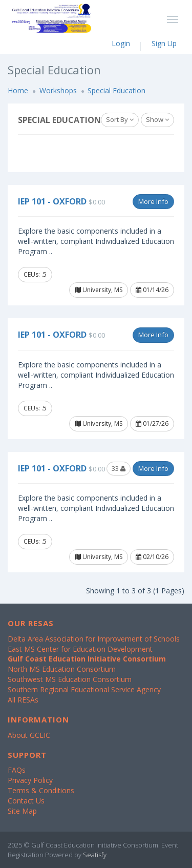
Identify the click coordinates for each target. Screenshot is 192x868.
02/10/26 (152, 557)
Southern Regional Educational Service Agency (84, 689)
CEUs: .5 (35, 274)
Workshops (58, 90)
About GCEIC (29, 735)
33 (119, 468)
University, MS (99, 290)
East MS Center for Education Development (80, 649)
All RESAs (23, 700)
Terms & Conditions (41, 790)
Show (157, 119)
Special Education (116, 90)
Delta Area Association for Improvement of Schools (94, 639)
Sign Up (164, 43)
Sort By (120, 119)
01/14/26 (152, 290)
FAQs (17, 770)
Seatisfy (95, 855)
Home (18, 90)
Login (121, 43)
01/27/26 (152, 423)
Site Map (22, 811)
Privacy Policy (30, 780)
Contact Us (26, 801)
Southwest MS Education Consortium (70, 679)
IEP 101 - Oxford (52, 201)
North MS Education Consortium (62, 669)
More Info (153, 201)
